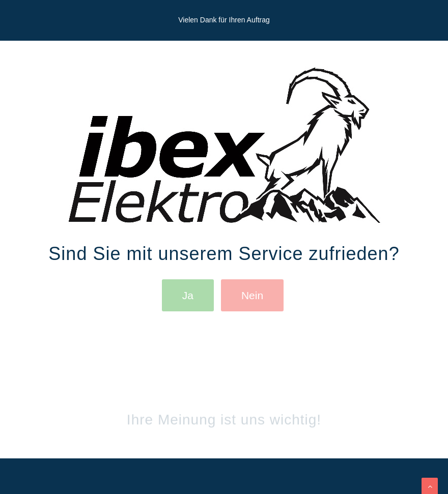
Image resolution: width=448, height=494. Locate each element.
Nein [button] (252, 295)
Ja (188, 295)
